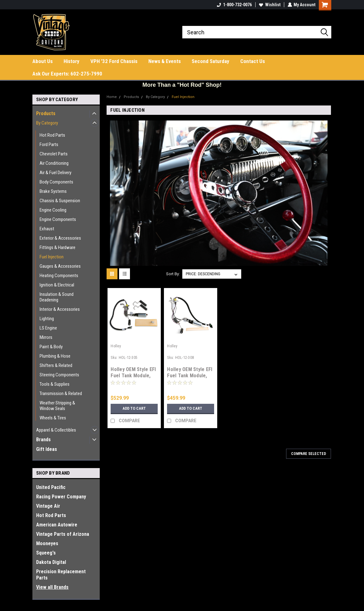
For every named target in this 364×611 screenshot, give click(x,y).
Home (112, 97)
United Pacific (51, 487)
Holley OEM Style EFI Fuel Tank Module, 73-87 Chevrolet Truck (190, 379)
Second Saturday (211, 61)
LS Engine (48, 328)
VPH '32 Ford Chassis (114, 61)
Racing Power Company (61, 497)
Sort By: (173, 274)
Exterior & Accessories (60, 238)
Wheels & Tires (53, 418)
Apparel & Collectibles (56, 430)
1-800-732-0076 (234, 5)
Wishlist (269, 5)
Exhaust (47, 229)
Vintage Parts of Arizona (63, 534)
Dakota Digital (51, 562)
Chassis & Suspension (60, 201)
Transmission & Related (61, 393)
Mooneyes (47, 543)
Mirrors (46, 337)
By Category (47, 123)
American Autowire (57, 525)
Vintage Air (48, 506)
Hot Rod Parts (52, 135)
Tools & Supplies (55, 384)
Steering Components (59, 375)
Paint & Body (51, 347)
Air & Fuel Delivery (55, 173)
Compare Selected (309, 454)
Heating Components (59, 276)
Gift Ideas (47, 449)
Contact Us (253, 61)
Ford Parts (49, 144)
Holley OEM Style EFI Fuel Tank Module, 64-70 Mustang (133, 376)
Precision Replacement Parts (61, 575)
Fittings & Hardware (57, 247)
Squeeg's (46, 553)
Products (46, 113)
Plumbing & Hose (55, 356)
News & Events (165, 61)
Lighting (47, 319)
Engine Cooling (53, 210)
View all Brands (52, 587)
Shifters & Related (56, 365)
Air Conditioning (54, 163)
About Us (43, 61)
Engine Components (58, 219)
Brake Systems (53, 191)
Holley (116, 346)
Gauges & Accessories (60, 266)
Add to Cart (134, 408)
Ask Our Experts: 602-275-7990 (67, 74)
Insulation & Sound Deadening (57, 297)
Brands (43, 440)
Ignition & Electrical (57, 285)
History (72, 61)
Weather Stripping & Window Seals (57, 406)
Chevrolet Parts (54, 154)
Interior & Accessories (60, 309)
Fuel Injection (52, 257)
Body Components (56, 182)
